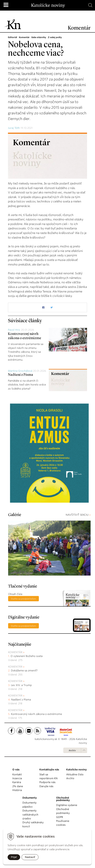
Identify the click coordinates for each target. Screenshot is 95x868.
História (17, 790)
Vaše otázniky (39, 37)
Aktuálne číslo (75, 774)
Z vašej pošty (55, 37)
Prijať (14, 857)
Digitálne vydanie (67, 805)
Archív (72, 750)
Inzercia (17, 778)
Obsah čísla (15, 594)
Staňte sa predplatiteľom (23, 599)
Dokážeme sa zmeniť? (24, 671)
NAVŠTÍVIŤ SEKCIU (78, 515)
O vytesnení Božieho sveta (27, 656)
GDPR (60, 817)
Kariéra (17, 782)
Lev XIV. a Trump (21, 685)
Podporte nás (47, 782)
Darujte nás (46, 786)
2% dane (18, 786)
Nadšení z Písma (20, 375)
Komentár (24, 37)
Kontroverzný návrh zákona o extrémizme (36, 714)
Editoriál (13, 37)
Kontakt (17, 774)
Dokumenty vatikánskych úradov (30, 815)
